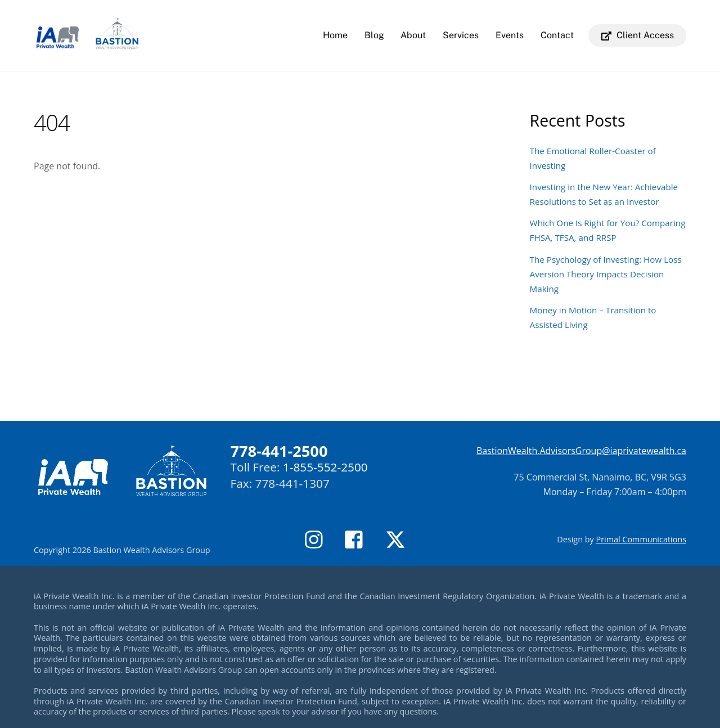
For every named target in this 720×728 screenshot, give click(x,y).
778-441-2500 (279, 451)
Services (461, 35)
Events (510, 35)
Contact (557, 35)
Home (335, 35)
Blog (374, 35)
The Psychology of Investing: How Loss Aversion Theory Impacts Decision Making (606, 274)
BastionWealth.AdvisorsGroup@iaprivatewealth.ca (581, 451)
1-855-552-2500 (325, 467)
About (413, 35)
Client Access (638, 35)
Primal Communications (641, 539)
